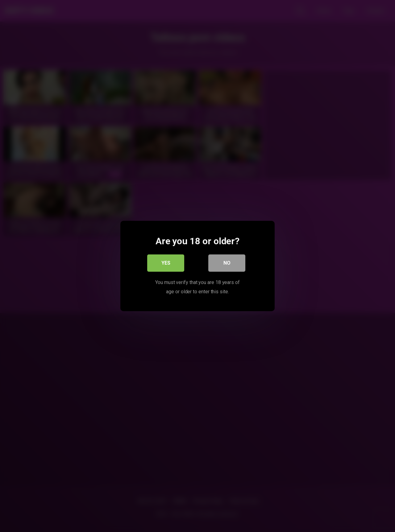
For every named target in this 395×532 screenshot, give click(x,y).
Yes (166, 263)
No (227, 263)
